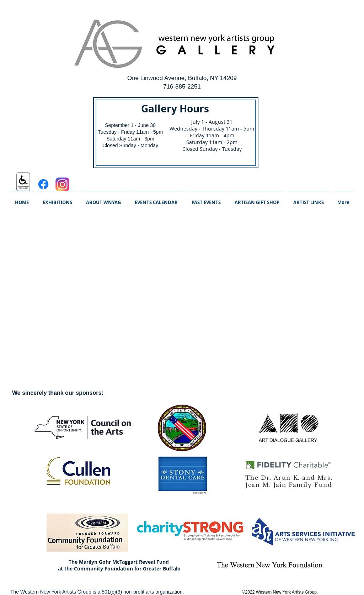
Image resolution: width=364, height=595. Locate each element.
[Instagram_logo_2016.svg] (62, 184)
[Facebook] (43, 184)
